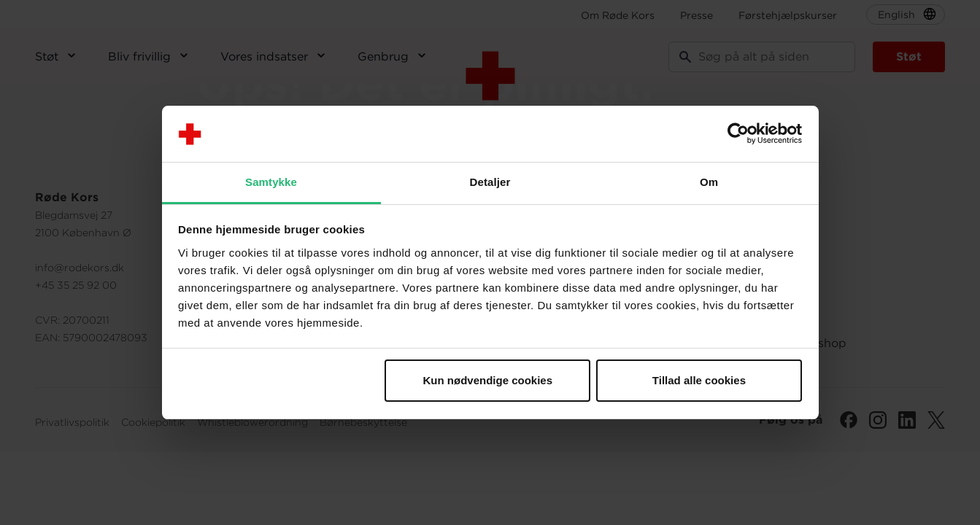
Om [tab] (709, 182)
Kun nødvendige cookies (488, 380)
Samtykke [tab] (271, 182)
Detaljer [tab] (490, 182)
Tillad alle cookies (699, 380)
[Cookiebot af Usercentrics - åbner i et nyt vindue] (738, 134)
